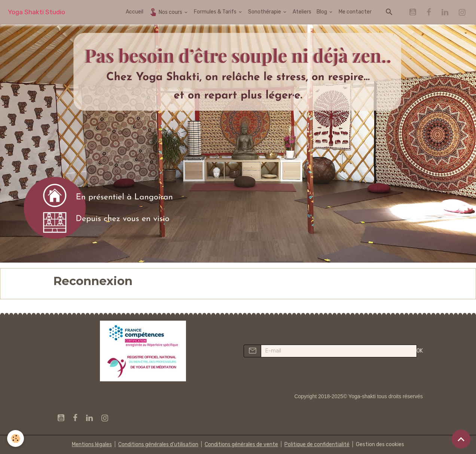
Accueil (135, 12)
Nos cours (166, 12)
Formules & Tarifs (216, 12)
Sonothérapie (265, 12)
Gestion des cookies (380, 444)
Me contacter (355, 12)
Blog (322, 12)
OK (420, 351)
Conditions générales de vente (241, 444)
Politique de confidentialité (317, 444)
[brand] (36, 12)
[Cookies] (16, 438)
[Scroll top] (461, 439)
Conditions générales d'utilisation (158, 444)
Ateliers (302, 12)
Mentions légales (92, 444)
